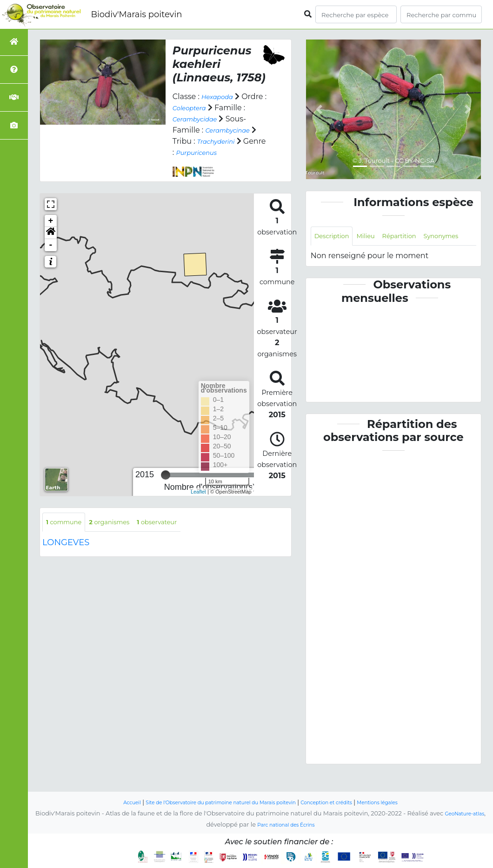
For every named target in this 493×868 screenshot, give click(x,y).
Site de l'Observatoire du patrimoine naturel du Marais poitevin (212, 803)
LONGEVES (66, 555)
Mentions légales (404, 803)
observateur (180, 534)
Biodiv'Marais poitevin (136, 14)
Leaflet (198, 503)
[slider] (166, 486)
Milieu (376, 237)
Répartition (416, 237)
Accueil (103, 803)
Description (336, 237)
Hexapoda (221, 97)
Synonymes (336, 258)
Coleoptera (220, 108)
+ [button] (51, 232)
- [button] (51, 256)
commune (68, 534)
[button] (51, 244)
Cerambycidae (233, 119)
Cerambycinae (200, 141)
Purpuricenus (198, 164)
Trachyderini (196, 152)
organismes (123, 534)
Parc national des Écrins (286, 825)
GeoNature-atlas (464, 814)
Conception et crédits (342, 803)
